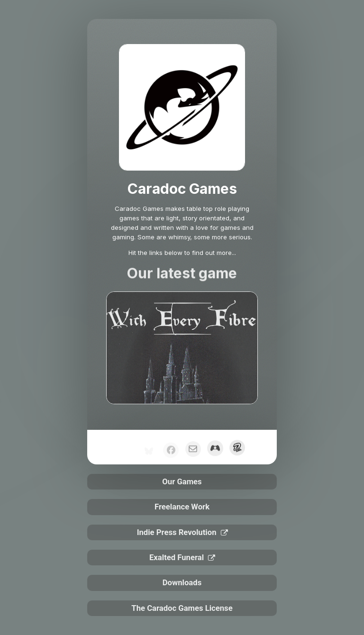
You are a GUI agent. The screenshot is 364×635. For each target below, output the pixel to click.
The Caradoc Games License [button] (182, 608)
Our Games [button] (182, 482)
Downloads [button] (182, 583)
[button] (193, 450)
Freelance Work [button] (182, 507)
